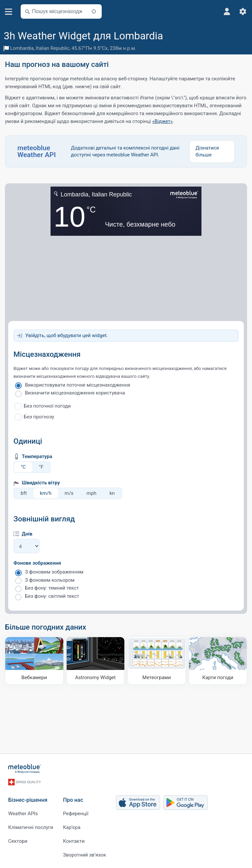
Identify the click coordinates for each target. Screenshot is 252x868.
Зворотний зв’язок (84, 855)
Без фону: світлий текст (52, 596)
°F (41, 467)
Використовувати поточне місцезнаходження (78, 385)
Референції (76, 813)
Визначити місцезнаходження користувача (75, 393)
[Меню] (9, 12)
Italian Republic (52, 48)
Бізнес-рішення (28, 800)
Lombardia (22, 48)
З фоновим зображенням (54, 572)
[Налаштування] (243, 11)
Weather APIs (23, 813)
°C (23, 467)
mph (92, 493)
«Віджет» (163, 121)
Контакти (74, 841)
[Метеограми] (157, 661)
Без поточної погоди (47, 406)
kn (112, 493)
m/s (69, 493)
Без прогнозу (39, 417)
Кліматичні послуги (31, 827)
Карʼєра (72, 827)
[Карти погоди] (218, 661)
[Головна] (25, 769)
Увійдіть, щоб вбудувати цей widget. (67, 335)
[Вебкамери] (34, 661)
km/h (46, 493)
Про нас (73, 800)
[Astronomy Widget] (96, 661)
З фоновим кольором (50, 580)
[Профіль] (227, 11)
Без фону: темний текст (52, 588)
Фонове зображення (37, 563)
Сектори (18, 841)
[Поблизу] (94, 11)
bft (24, 493)
